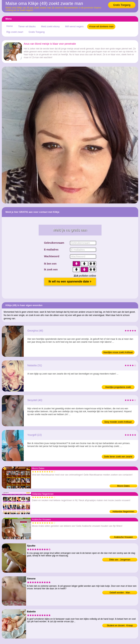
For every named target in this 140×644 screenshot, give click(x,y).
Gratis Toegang (122, 5)
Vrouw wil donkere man (101, 26)
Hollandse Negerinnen (124, 512)
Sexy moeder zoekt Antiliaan (118, 422)
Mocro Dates (123, 486)
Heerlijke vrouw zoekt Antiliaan (118, 352)
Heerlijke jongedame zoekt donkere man (118, 387)
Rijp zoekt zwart (15, 32)
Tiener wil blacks (27, 26)
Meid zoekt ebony (50, 26)
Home (10, 26)
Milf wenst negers (74, 26)
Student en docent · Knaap (120, 626)
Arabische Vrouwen (123, 537)
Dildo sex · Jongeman (120, 560)
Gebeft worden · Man (120, 593)
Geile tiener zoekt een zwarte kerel (118, 457)
